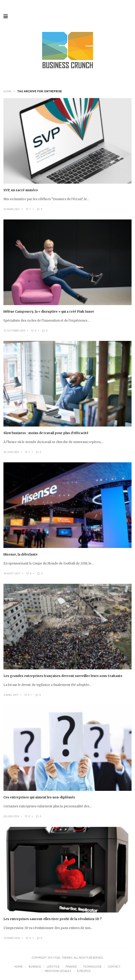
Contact (114, 967)
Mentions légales (58, 971)
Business (35, 967)
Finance (71, 967)
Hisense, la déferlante (21, 555)
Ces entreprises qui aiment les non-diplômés (39, 797)
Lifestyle (53, 967)
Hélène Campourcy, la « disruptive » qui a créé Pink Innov (49, 312)
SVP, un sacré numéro (21, 190)
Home (7, 91)
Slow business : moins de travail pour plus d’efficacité (46, 433)
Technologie (92, 967)
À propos (84, 971)
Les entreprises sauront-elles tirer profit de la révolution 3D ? (53, 919)
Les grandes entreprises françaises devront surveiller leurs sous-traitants (63, 676)
